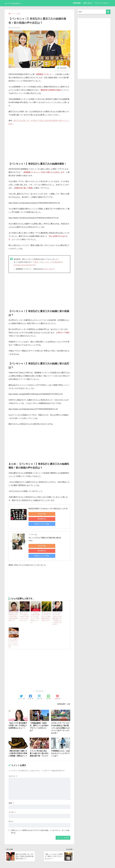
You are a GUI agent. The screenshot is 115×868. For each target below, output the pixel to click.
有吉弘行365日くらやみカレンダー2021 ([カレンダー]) (48, 508)
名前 (11, 789)
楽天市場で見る (56, 514)
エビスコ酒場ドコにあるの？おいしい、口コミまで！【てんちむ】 (14, 630)
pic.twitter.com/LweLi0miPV (25, 265)
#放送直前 (58, 262)
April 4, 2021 (49, 269)
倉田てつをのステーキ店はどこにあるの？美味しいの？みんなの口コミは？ (24, 607)
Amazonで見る (38, 514)
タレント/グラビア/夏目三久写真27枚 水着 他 (45, 533)
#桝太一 (38, 262)
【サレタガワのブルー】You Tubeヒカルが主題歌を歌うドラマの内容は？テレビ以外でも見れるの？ (57, 608)
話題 (69, 690)
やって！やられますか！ (19, 3)
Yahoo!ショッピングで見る (37, 519)
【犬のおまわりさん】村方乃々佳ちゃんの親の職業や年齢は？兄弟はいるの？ (46, 607)
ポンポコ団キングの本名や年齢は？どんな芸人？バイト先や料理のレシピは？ (35, 607)
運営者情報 (77, 3)
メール (12, 798)
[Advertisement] (39, 142)
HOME (57, 860)
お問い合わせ (88, 3)
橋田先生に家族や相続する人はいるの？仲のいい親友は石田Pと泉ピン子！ (14, 607)
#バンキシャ (48, 262)
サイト (11, 808)
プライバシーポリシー (102, 3)
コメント (13, 762)
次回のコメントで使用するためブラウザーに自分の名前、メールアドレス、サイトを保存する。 (40, 818)
